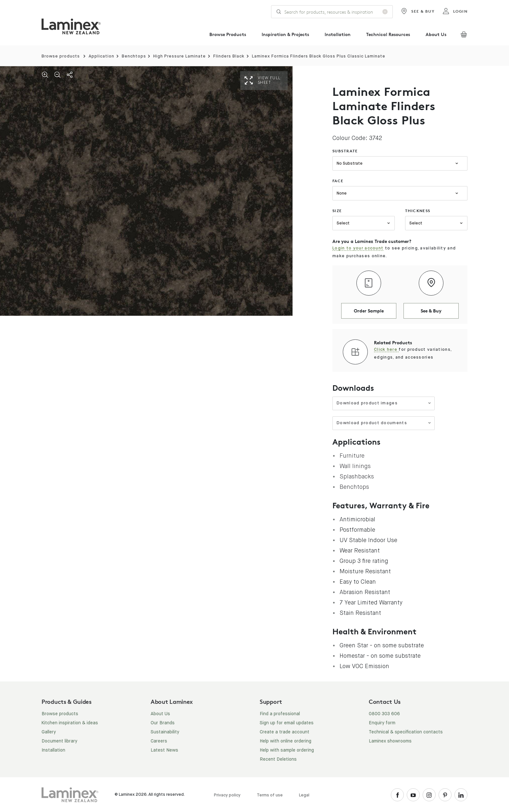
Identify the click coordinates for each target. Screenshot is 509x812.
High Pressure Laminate (180, 56)
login (455, 11)
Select (343, 223)
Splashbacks (357, 476)
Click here (386, 350)
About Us (436, 34)
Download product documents (384, 423)
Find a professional (280, 714)
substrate (345, 151)
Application (101, 56)
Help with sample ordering (287, 750)
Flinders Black (229, 56)
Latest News (164, 750)
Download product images (384, 403)
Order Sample (369, 311)
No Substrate (350, 164)
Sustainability (165, 732)
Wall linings (355, 466)
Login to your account (358, 248)
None (342, 193)
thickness (418, 211)
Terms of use (270, 795)
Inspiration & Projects (285, 34)
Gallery (49, 732)
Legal (304, 795)
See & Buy (418, 11)
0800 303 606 (384, 714)
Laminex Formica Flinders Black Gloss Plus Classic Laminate (319, 56)
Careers (159, 741)
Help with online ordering (286, 741)
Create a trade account (285, 732)
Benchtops (134, 56)
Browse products (61, 56)
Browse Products (228, 34)
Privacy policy (227, 795)
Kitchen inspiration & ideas (70, 723)
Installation (338, 34)
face (338, 181)
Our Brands (163, 723)
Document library (59, 741)
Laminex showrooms (390, 741)
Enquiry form (382, 723)
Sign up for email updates (287, 723)
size (337, 211)
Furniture (352, 456)
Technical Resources (388, 34)
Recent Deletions (278, 759)
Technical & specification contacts (406, 732)
